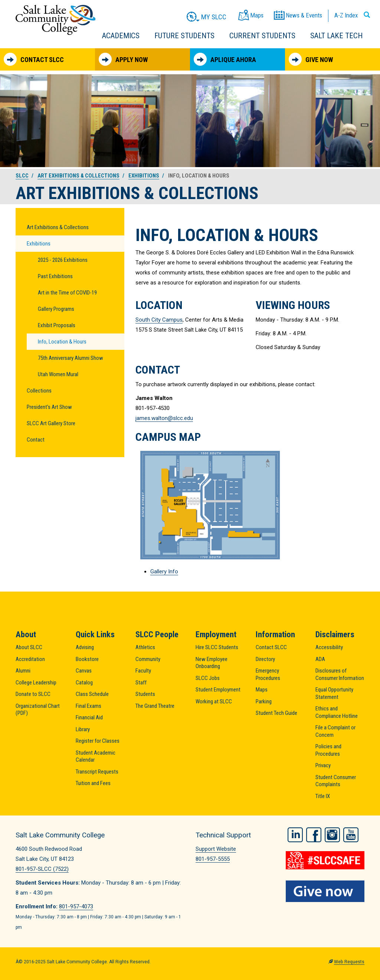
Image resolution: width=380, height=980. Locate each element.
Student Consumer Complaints (336, 781)
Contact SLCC (34, 59)
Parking (264, 701)
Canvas (84, 671)
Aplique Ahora (225, 59)
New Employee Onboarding (212, 663)
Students (145, 694)
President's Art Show (49, 407)
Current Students (262, 36)
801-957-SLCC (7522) (42, 869)
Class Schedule (92, 694)
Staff (141, 683)
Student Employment (218, 690)
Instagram (332, 834)
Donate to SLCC (33, 694)
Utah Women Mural (58, 374)
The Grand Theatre (155, 706)
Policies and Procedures (328, 750)
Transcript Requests (97, 772)
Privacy (323, 765)
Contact (36, 440)
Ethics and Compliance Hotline (337, 712)
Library (83, 729)
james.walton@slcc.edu (164, 418)
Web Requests (349, 962)
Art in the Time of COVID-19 (67, 293)
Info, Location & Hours (62, 342)
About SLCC (29, 647)
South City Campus (159, 320)
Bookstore (87, 659)
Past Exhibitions (55, 276)
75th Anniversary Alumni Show (71, 358)
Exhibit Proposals (57, 325)
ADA (320, 659)
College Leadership (36, 683)
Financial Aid (89, 717)
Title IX (323, 796)
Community (148, 659)
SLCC (22, 176)
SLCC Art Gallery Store (51, 423)
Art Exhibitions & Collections (78, 176)
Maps (262, 690)
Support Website (216, 849)
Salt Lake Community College (55, 20)
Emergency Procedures (268, 674)
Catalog (84, 683)
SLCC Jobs (208, 678)
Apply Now (123, 59)
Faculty (143, 671)
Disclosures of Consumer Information (340, 674)
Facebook (314, 834)
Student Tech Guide (276, 713)
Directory (265, 659)
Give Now (311, 59)
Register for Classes (98, 741)
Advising (85, 647)
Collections (39, 391)
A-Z (346, 15)
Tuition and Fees (93, 783)
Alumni (23, 671)
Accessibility (329, 647)
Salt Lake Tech (336, 36)
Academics (121, 36)
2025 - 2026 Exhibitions (63, 260)
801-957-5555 (213, 859)
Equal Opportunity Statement (334, 693)
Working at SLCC (214, 701)
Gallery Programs (56, 309)
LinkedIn (295, 834)
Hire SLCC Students (217, 647)
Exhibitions (144, 176)
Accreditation (30, 659)
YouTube (351, 834)
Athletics (145, 647)
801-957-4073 (76, 906)
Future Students (184, 36)
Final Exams (89, 706)
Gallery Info (164, 572)
